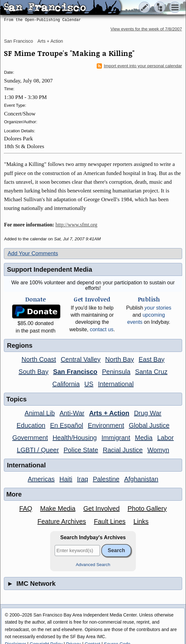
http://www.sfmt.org (76, 225)
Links (141, 521)
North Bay (120, 359)
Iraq (82, 479)
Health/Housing (75, 438)
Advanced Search (93, 565)
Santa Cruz (151, 372)
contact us (102, 329)
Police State (81, 450)
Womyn (158, 450)
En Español (67, 425)
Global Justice (149, 425)
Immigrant (116, 438)
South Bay (33, 372)
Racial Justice (123, 450)
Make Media (58, 508)
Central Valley (81, 359)
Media (144, 438)
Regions (20, 345)
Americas (41, 479)
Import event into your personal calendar (139, 66)
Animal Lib (40, 413)
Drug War (148, 413)
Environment (106, 425)
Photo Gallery (147, 508)
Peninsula (116, 372)
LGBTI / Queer (38, 450)
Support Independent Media (49, 269)
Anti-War (72, 413)
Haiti (66, 479)
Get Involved (101, 508)
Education (31, 425)
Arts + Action (50, 41)
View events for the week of (146, 29)
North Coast (39, 359)
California (66, 384)
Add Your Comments (33, 253)
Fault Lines (110, 521)
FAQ (26, 508)
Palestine (106, 479)
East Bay (152, 359)
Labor (165, 438)
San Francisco (18, 41)
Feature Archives (62, 521)
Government (30, 438)
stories (158, 308)
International (116, 384)
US (89, 384)
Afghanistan (141, 479)
